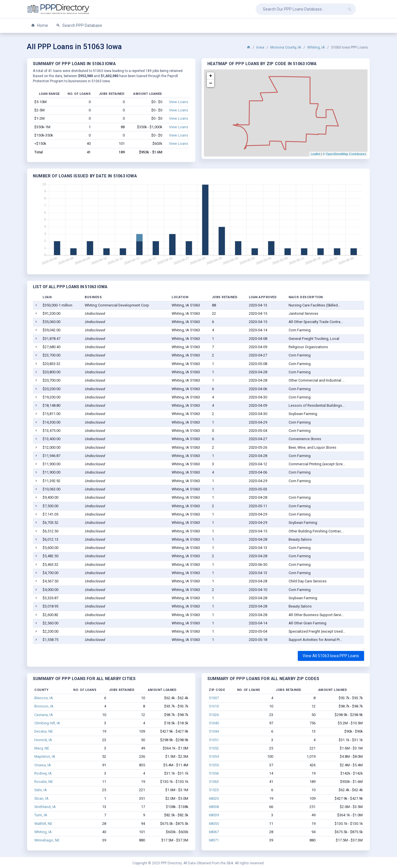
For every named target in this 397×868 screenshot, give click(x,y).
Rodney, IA (43, 773)
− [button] (211, 83)
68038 (214, 807)
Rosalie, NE (44, 782)
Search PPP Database (79, 26)
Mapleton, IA (45, 756)
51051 (214, 740)
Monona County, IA (286, 47)
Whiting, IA (316, 47)
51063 (214, 782)
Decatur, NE (44, 731)
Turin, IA (41, 815)
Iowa (260, 47)
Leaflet (315, 154)
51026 (214, 715)
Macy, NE (42, 748)
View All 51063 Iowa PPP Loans (331, 656)
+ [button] (211, 76)
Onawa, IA (43, 765)
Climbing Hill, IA (47, 723)
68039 (214, 815)
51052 (214, 748)
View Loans (179, 102)
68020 (214, 798)
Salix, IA (41, 790)
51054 (214, 756)
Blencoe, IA (44, 698)
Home (39, 26)
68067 (214, 832)
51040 (214, 723)
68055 (214, 824)
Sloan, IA (41, 798)
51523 (214, 790)
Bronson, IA (44, 706)
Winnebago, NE (47, 840)
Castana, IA (44, 715)
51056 (214, 773)
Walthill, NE (43, 824)
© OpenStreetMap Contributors (344, 154)
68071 (214, 840)
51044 (214, 731)
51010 (214, 706)
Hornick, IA (43, 740)
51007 (214, 698)
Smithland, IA (45, 807)
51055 (214, 765)
